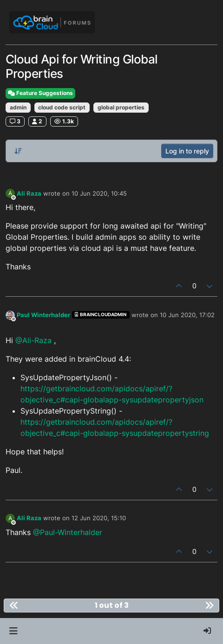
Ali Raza (29, 193)
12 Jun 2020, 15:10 (99, 518)
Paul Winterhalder (43, 315)
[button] (13, 631)
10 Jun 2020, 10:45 (99, 193)
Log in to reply (187, 151)
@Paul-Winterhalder (68, 532)
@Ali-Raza (33, 340)
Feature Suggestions (40, 93)
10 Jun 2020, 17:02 (187, 315)
